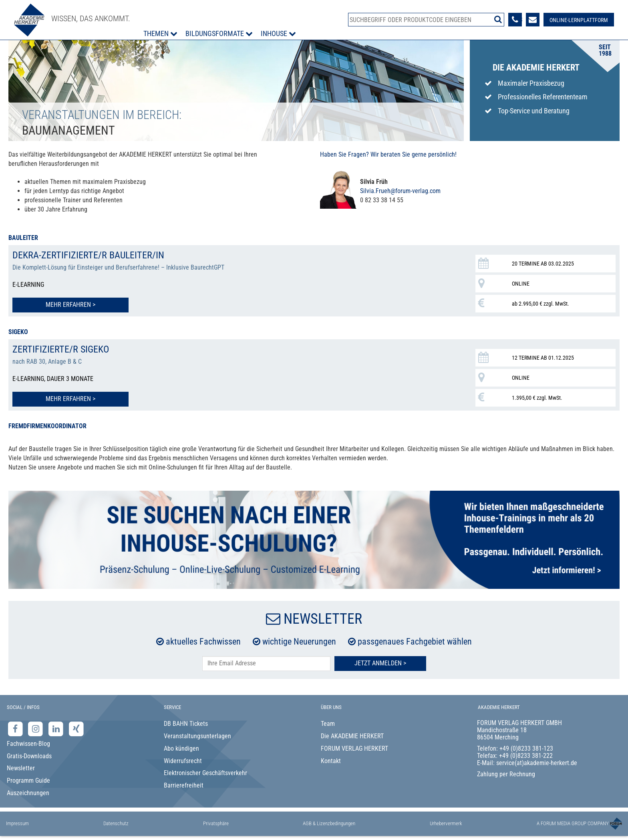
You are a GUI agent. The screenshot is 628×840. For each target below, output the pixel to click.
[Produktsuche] (426, 20)
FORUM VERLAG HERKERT (354, 748)
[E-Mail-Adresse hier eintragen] (266, 664)
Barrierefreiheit (184, 785)
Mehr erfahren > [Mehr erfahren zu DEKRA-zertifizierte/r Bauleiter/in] (70, 305)
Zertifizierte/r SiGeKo (61, 349)
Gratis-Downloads (29, 756)
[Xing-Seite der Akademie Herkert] (76, 729)
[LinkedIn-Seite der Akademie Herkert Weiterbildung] (57, 729)
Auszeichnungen (28, 793)
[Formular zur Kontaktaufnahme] (533, 20)
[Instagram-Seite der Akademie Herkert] (37, 729)
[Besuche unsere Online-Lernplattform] (579, 20)
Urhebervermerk (446, 823)
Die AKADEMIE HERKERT (352, 736)
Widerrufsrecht (183, 761)
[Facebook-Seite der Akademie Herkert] (16, 729)
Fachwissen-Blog (28, 744)
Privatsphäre (216, 823)
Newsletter (21, 768)
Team (328, 724)
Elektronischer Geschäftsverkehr (205, 773)
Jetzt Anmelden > (380, 663)
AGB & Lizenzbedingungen (329, 823)
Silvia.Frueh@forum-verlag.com (400, 191)
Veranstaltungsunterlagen (197, 736)
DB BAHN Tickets (186, 724)
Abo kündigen (181, 748)
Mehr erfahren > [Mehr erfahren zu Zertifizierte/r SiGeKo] (70, 399)
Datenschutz (116, 823)
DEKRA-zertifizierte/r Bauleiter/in (88, 255)
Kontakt (331, 761)
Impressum (17, 823)
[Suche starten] (498, 19)
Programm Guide (28, 781)
